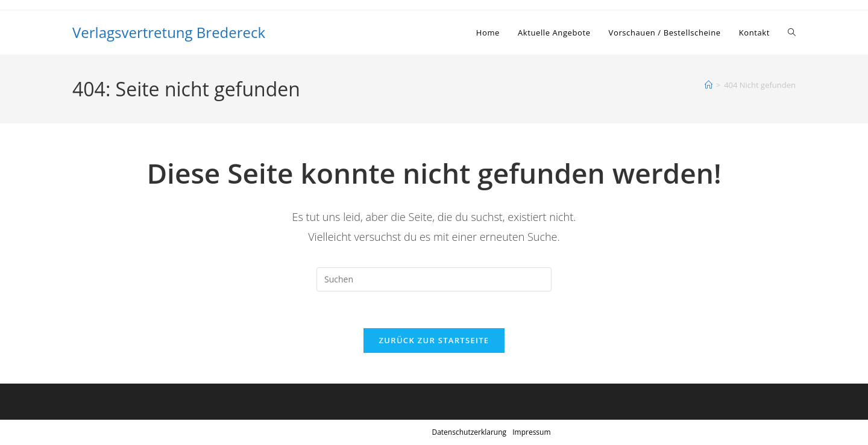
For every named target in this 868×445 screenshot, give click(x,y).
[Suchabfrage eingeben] (434, 279)
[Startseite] (709, 85)
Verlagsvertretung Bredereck (169, 32)
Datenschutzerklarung (469, 432)
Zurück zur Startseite (434, 340)
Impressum (531, 432)
